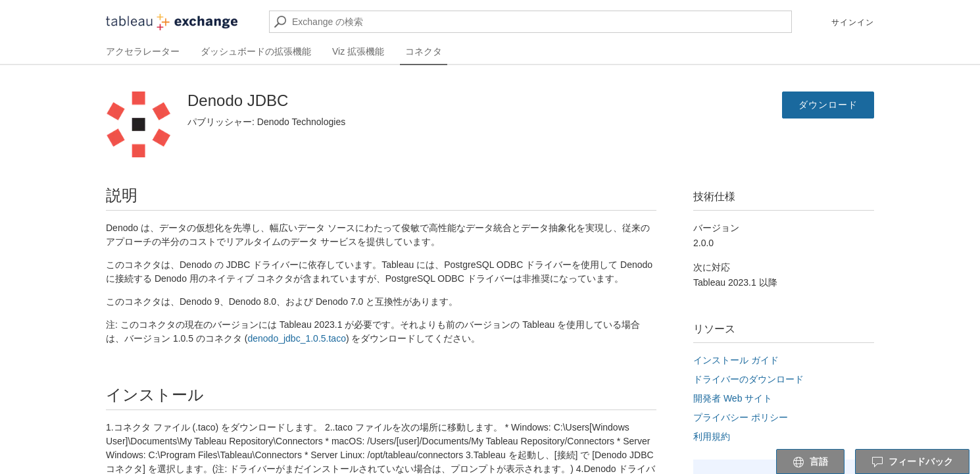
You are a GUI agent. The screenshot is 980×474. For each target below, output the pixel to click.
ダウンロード (828, 105)
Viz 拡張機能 (358, 51)
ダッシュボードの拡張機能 (256, 51)
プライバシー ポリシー (741, 417)
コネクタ (424, 51)
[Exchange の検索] (530, 22)
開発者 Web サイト (733, 398)
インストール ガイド (736, 360)
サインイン (853, 22)
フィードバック (912, 462)
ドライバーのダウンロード (748, 379)
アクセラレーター (143, 51)
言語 (810, 462)
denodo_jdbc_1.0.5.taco (296, 338)
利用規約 (712, 436)
